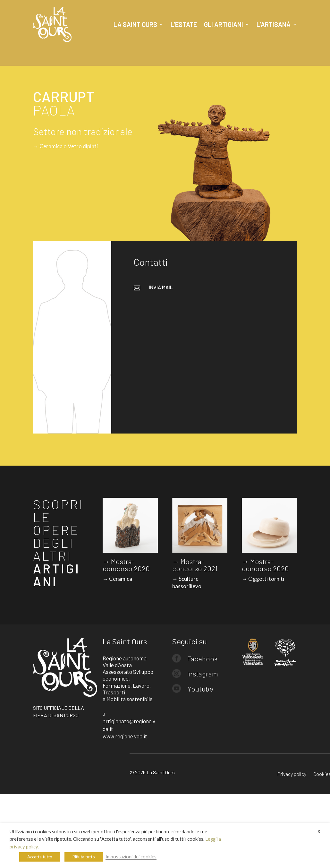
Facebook (203, 658)
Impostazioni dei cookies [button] (131, 857)
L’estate (184, 24)
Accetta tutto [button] (40, 857)
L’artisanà (274, 24)
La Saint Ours (135, 24)
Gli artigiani (224, 24)
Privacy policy (292, 774)
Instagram (203, 674)
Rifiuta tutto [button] (84, 857)
